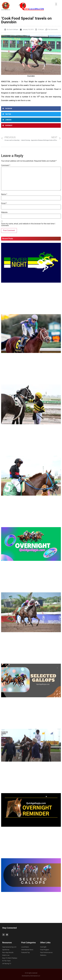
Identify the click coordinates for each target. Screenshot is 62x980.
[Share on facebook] (31, 109)
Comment (6, 165)
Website (4, 212)
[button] (56, 4)
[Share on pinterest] (31, 125)
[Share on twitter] (31, 114)
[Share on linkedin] (31, 120)
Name (4, 194)
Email (4, 203)
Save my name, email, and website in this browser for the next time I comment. (28, 225)
